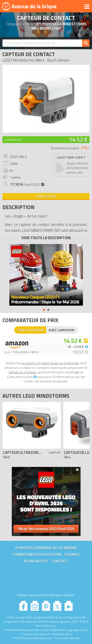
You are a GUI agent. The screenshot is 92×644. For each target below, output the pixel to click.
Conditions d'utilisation (37, 554)
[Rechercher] (86, 43)
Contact (60, 561)
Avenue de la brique (29, 6)
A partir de (13, 140)
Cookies (72, 554)
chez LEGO (28, 184)
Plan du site (36, 561)
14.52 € (78, 139)
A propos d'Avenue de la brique (46, 548)
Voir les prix (46, 196)
